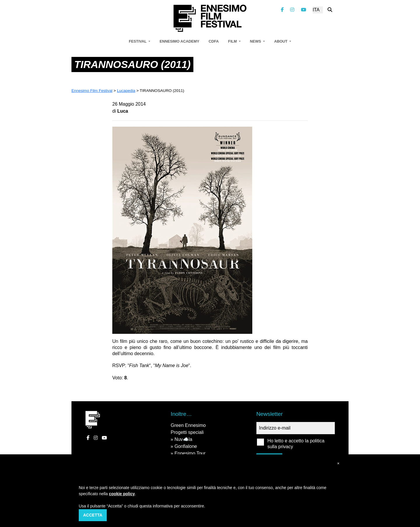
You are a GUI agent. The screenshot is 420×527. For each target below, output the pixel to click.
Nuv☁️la (183, 439)
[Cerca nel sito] (330, 10)
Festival (138, 41)
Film (233, 41)
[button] (338, 464)
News (256, 41)
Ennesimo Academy (179, 41)
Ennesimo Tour (190, 453)
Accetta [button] (93, 515)
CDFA (214, 41)
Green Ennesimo (188, 425)
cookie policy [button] (122, 494)
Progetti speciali (187, 432)
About (281, 41)
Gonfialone (186, 446)
